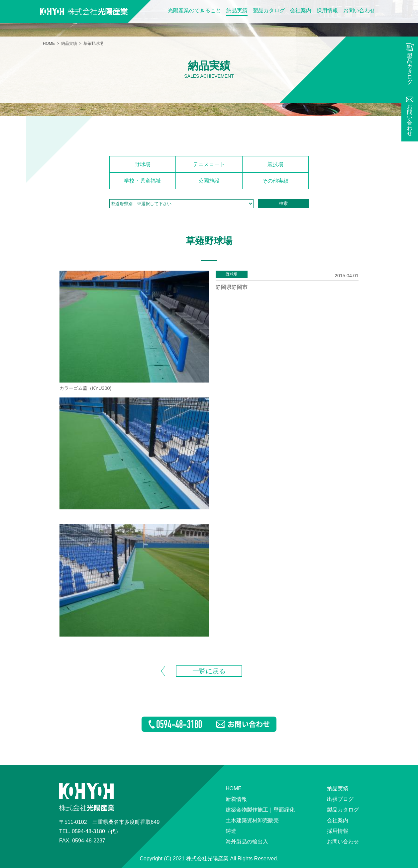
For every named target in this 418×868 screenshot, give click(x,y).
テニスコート (209, 164)
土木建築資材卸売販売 (252, 820)
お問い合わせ (359, 11)
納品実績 (237, 11)
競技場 (275, 164)
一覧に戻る (209, 671)
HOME (49, 43)
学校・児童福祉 (143, 181)
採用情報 (327, 11)
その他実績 (275, 181)
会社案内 (301, 11)
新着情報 (236, 799)
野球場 (143, 164)
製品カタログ (269, 11)
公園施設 (209, 181)
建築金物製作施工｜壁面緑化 (260, 810)
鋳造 (231, 831)
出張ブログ (340, 799)
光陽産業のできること (194, 11)
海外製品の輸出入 (247, 842)
